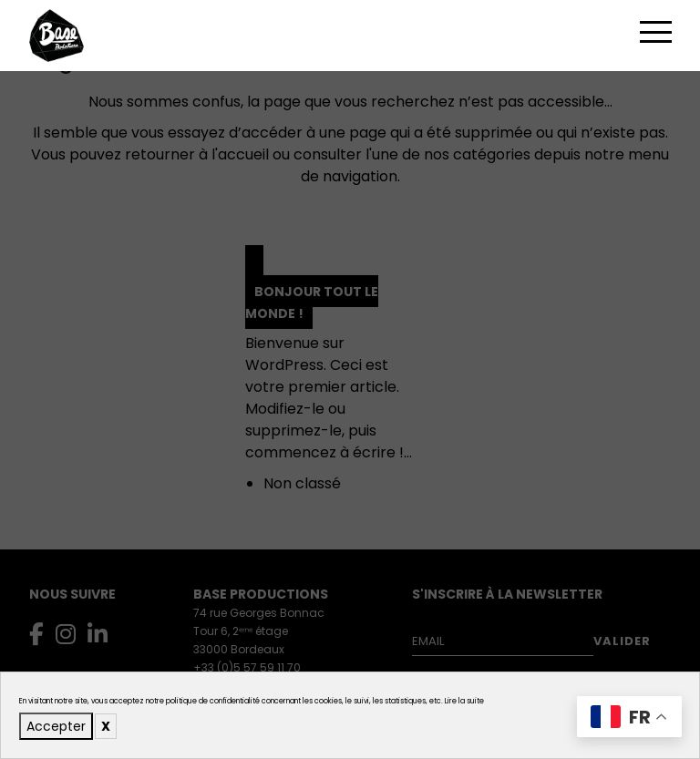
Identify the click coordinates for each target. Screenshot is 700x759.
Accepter (56, 726)
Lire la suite (464, 701)
